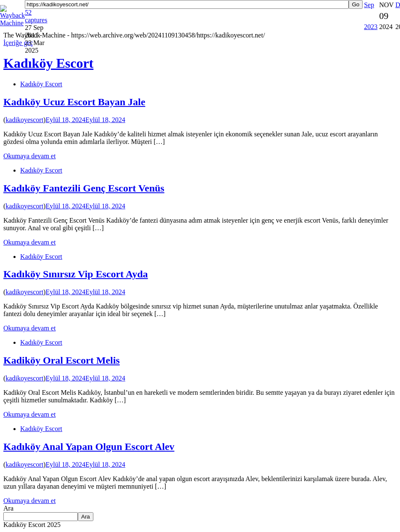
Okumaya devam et (29, 156)
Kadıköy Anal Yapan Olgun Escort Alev (89, 447)
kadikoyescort (24, 120)
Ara (8, 508)
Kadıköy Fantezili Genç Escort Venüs (84, 188)
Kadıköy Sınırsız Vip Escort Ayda (76, 274)
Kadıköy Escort (41, 84)
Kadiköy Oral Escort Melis (62, 360)
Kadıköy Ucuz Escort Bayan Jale (74, 102)
